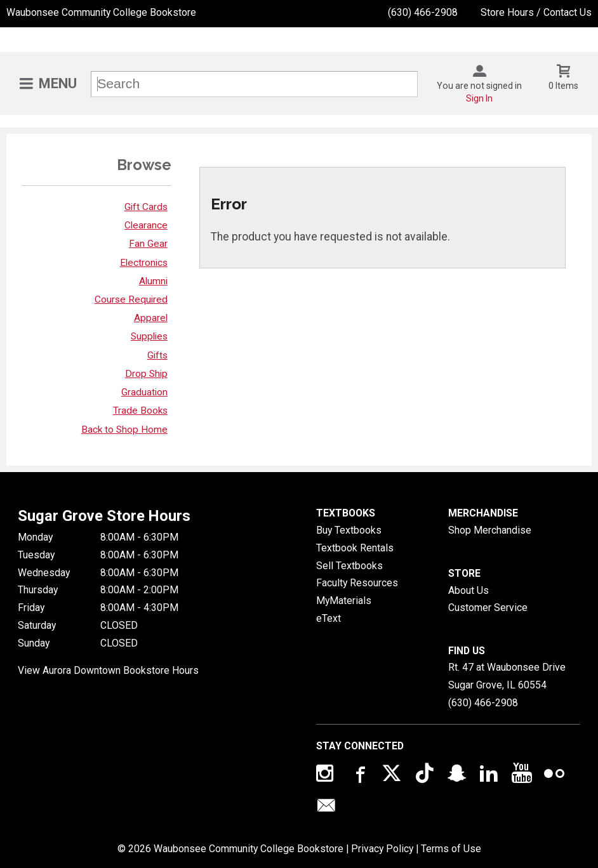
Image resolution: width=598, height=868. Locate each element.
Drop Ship (146, 374)
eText (329, 618)
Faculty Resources (357, 583)
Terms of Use (451, 849)
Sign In (479, 98)
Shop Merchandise (490, 530)
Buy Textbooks (349, 530)
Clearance (146, 225)
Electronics (144, 263)
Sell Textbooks (349, 566)
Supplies (149, 336)
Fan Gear (148, 244)
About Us (468, 590)
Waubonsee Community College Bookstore (101, 12)
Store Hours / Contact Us (536, 12)
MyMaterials (344, 601)
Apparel (151, 318)
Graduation (144, 392)
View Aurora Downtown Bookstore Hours (108, 670)
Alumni (153, 281)
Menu (58, 83)
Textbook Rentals (355, 548)
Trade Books (140, 411)
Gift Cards (146, 207)
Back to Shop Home (124, 430)
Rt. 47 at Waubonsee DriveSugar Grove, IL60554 (507, 676)
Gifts (157, 355)
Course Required (131, 299)
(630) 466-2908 (423, 12)
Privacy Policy (382, 849)
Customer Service (488, 608)
